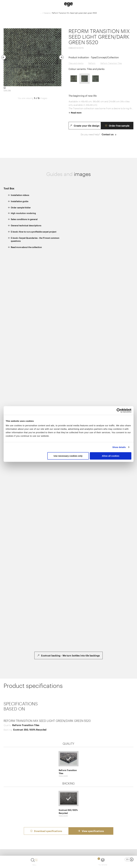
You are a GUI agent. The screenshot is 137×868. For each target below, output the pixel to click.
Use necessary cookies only (68, 456)
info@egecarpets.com (100, 838)
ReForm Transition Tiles (111, 63)
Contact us (109, 134)
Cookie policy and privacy (70, 851)
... (41, 13)
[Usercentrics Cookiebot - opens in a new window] (119, 410)
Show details (119, 447)
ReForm (92, 63)
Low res (7, 90)
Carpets (47, 13)
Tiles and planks (76, 63)
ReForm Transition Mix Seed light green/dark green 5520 (74, 13)
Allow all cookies (111, 456)
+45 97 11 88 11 (77, 838)
